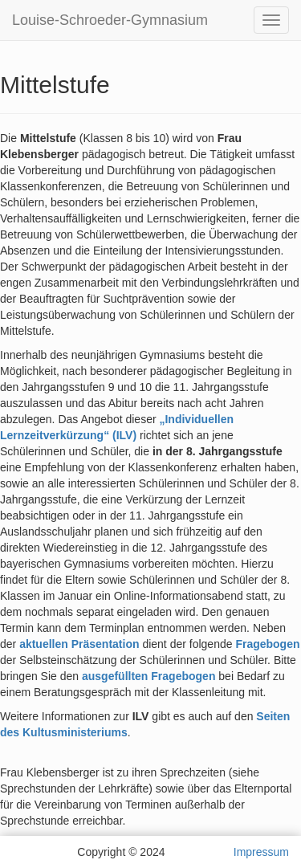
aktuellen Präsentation (79, 644)
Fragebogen (267, 644)
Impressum (261, 852)
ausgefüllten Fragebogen (148, 676)
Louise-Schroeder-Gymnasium (110, 20)
